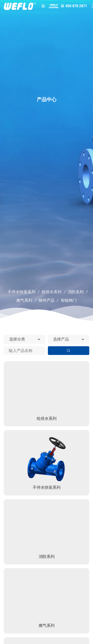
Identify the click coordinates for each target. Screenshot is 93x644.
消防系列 (76, 292)
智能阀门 (69, 300)
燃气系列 (24, 300)
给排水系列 (52, 292)
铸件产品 (47, 300)
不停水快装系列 (22, 292)
